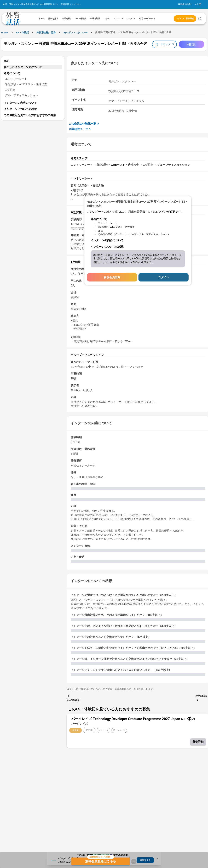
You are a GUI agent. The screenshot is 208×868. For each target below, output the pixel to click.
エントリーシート (16, 79)
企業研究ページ (80, 129)
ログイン (164, 277)
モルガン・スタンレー (76, 32)
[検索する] (200, 19)
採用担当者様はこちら (188, 4)
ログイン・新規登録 (185, 19)
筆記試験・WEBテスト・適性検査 (26, 84)
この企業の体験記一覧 (84, 124)
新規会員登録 (112, 277)
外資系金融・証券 (46, 32)
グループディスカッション (22, 95)
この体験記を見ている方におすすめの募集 (30, 115)
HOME (5, 32)
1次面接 (10, 90)
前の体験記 (73, 698)
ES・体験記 (22, 32)
